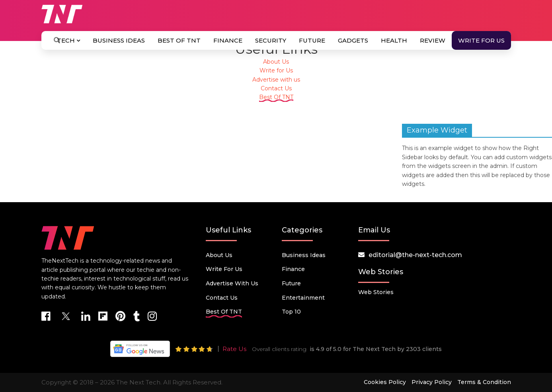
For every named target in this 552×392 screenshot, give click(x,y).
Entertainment (303, 298)
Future (312, 40)
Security (271, 40)
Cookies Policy (385, 382)
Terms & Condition (484, 382)
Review (433, 40)
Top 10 (291, 312)
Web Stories (376, 292)
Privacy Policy (432, 382)
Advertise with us (276, 80)
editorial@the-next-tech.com (415, 255)
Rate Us (234, 349)
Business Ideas (119, 40)
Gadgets (353, 40)
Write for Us (481, 40)
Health (394, 40)
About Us (276, 62)
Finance (228, 40)
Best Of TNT (179, 40)
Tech (68, 40)
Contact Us (276, 88)
